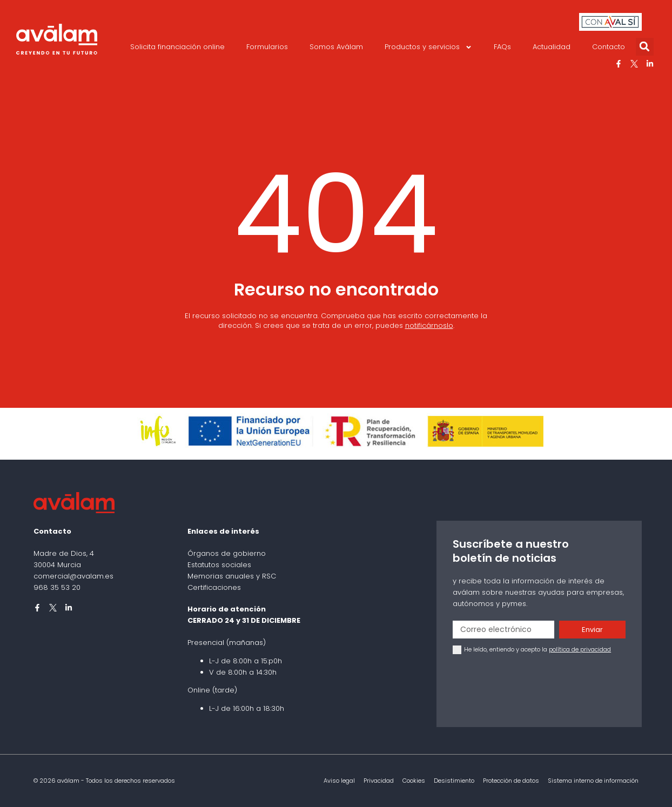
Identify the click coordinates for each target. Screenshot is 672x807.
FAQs (502, 47)
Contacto (609, 47)
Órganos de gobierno (227, 553)
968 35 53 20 (57, 587)
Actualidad (552, 47)
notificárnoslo (429, 325)
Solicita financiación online (177, 47)
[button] (645, 47)
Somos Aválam (336, 47)
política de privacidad (580, 649)
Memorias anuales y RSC (232, 576)
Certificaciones (214, 587)
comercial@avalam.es (73, 576)
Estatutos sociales (219, 565)
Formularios (267, 47)
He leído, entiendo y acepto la (537, 649)
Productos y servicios (428, 47)
